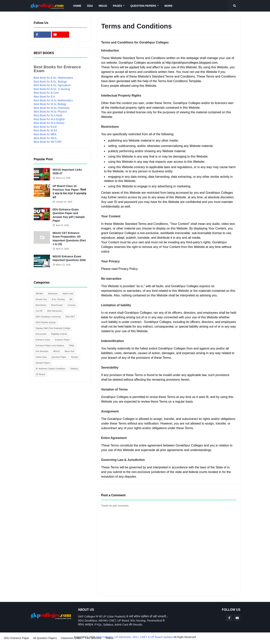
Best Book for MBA (45, 134)
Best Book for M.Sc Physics (50, 112)
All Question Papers (45, 638)
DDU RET (70, 317)
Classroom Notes (71, 638)
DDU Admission (55, 311)
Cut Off (39, 311)
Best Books (41, 305)
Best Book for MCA (45, 138)
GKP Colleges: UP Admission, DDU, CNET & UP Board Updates (134, 637)
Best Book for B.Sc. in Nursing (52, 89)
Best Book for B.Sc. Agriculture (52, 85)
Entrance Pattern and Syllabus (50, 345)
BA (71, 299)
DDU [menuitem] (90, 6)
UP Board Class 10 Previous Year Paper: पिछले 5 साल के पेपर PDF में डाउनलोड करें (69, 192)
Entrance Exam (43, 340)
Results (75, 357)
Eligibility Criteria (59, 334)
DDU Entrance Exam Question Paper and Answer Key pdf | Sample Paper (69, 215)
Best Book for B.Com (46, 93)
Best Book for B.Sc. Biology (50, 82)
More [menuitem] (169, 6)
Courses (72, 305)
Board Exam (57, 305)
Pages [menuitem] (117, 6)
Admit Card (68, 294)
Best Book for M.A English (49, 119)
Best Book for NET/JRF (48, 142)
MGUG (57, 351)
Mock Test (69, 351)
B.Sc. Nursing (58, 299)
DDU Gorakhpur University (48, 317)
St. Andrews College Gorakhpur (50, 369)
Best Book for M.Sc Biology (50, 104)
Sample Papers (43, 363)
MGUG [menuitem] (103, 6)
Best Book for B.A (44, 97)
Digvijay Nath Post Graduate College (53, 328)
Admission (53, 294)
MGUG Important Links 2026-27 (67, 172)
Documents (41, 334)
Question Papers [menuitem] (143, 6)
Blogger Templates (11, 641)
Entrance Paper (62, 340)
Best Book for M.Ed (45, 130)
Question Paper (59, 357)
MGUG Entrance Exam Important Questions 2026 (69, 258)
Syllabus (74, 369)
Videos (109, 638)
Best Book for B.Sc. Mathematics (53, 78)
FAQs (72, 345)
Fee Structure (42, 351)
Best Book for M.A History (49, 123)
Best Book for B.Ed (45, 127)
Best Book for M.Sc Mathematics (53, 100)
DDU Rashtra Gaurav (46, 322)
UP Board (40, 374)
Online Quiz (41, 357)
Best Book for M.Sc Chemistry (52, 108)
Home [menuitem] (77, 6)
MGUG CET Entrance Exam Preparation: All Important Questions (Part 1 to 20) (69, 239)
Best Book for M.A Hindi (48, 115)
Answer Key (41, 299)
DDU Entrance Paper (17, 638)
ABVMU (39, 294)
